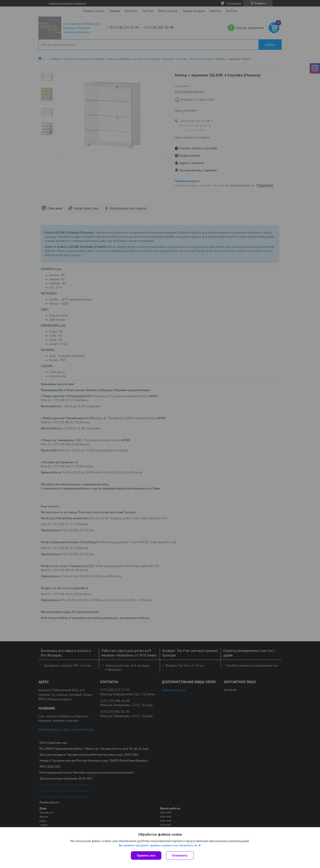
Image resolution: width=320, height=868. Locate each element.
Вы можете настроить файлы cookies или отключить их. (158, 845)
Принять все (146, 855)
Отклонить (180, 855)
